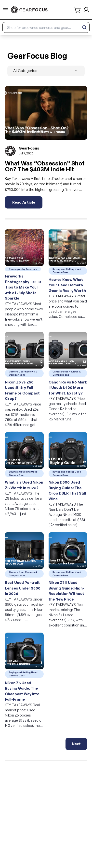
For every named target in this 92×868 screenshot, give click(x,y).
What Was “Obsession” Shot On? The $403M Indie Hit (45, 166)
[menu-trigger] (5, 10)
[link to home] (29, 10)
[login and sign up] (86, 10)
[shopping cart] (78, 10)
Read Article (24, 202)
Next (76, 744)
